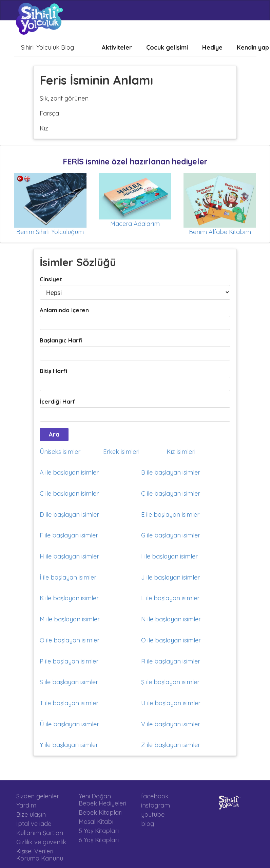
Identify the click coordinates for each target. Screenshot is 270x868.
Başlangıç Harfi (61, 340)
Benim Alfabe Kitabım (220, 232)
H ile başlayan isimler (69, 556)
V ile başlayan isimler (171, 724)
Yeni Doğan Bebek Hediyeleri (102, 800)
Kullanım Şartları (40, 833)
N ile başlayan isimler (171, 619)
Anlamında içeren (64, 310)
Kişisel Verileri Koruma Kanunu (40, 855)
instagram (156, 805)
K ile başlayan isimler (69, 598)
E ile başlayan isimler (170, 515)
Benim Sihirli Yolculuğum (50, 232)
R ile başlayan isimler (171, 661)
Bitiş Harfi (53, 371)
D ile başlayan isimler (69, 515)
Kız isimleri (181, 452)
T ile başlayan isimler (69, 703)
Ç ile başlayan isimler (171, 493)
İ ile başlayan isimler (68, 577)
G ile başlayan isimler (171, 535)
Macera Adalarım (135, 224)
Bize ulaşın (31, 814)
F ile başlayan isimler (69, 535)
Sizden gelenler (38, 796)
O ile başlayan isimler (70, 640)
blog (148, 823)
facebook (155, 796)
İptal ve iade (34, 824)
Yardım (26, 805)
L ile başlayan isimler (170, 598)
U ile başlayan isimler (171, 703)
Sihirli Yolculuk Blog (47, 47)
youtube (153, 814)
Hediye (212, 47)
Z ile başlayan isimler (171, 745)
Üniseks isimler (60, 452)
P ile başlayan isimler (69, 661)
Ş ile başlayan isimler (170, 682)
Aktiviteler (117, 47)
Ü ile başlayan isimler (69, 724)
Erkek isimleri (121, 452)
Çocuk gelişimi (167, 47)
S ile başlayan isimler (69, 682)
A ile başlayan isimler (69, 472)
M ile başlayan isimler (70, 619)
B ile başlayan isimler (171, 472)
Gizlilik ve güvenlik (41, 842)
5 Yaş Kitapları (99, 831)
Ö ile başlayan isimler (171, 640)
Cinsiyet (51, 279)
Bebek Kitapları (101, 812)
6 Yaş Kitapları (99, 840)
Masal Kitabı (96, 822)
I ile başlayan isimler (169, 556)
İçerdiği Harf (57, 401)
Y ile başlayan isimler (69, 745)
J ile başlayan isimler (170, 577)
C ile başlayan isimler (69, 493)
